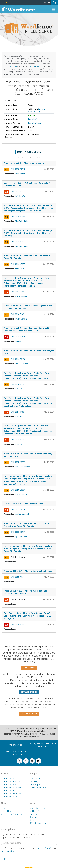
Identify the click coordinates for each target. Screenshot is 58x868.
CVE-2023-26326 (18, 510)
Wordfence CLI (8, 791)
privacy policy (7, 851)
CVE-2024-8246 (18, 292)
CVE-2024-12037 (18, 242)
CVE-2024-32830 (18, 337)
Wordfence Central (10, 797)
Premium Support (38, 788)
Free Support (36, 785)
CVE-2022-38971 (18, 532)
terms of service (45, 848)
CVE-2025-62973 (18, 169)
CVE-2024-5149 (18, 314)
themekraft (32, 119)
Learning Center (37, 782)
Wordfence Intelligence (12, 794)
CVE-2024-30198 (18, 359)
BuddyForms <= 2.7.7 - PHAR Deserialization (23, 504)
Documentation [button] (29, 714)
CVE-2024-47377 (18, 264)
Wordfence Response (11, 788)
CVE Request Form (39, 823)
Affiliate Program (38, 811)
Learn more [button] (29, 668)
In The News (7, 811)
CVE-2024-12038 (18, 217)
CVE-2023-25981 (18, 490)
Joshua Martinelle (23, 514)
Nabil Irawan (20, 174)
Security (34, 820)
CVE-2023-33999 (18, 462)
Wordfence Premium (11, 782)
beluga (18, 341)
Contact (34, 817)
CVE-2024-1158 (18, 384)
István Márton (21, 319)
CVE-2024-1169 (18, 412)
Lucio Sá (19, 389)
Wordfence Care (9, 785)
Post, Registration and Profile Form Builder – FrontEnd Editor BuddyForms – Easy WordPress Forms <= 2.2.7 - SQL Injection (28, 616)
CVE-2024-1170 (18, 440)
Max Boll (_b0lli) (22, 221)
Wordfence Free (9, 779)
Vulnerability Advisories (12, 814)
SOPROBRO (20, 269)
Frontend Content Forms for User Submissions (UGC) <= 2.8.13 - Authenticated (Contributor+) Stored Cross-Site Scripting (29, 233)
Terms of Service (14, 745)
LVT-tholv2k (20, 196)
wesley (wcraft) (22, 296)
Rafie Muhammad (23, 467)
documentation (10, 66)
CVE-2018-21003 (18, 624)
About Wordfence (38, 808)
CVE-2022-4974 (18, 577)
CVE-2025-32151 (18, 191)
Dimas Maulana (22, 364)
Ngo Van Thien (21, 537)
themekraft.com (35, 123)
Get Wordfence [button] (29, 692)
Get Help (5, 3)
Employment (36, 814)
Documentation (37, 779)
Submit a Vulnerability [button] (29, 152)
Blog (3, 808)
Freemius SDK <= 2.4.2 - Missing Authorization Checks (28, 571)
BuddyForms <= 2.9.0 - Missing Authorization (24, 163)
